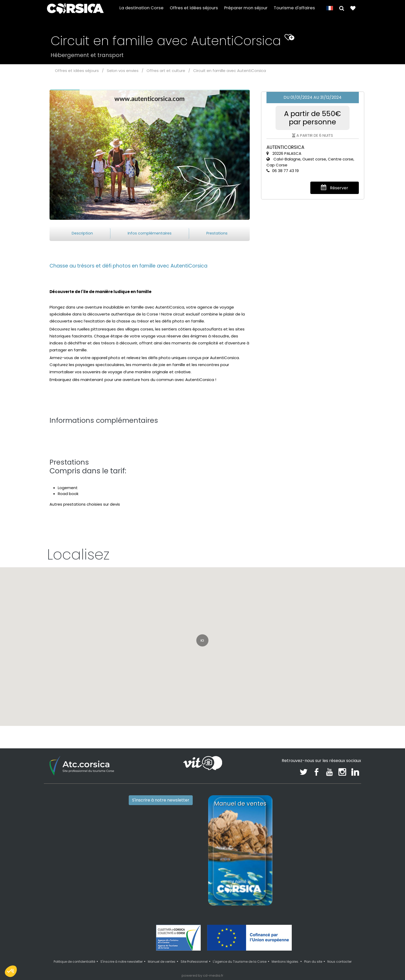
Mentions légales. (285, 962)
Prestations (217, 233)
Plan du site (313, 962)
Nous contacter (339, 962)
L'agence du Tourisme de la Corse (240, 962)
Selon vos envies (123, 71)
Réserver (335, 188)
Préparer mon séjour (246, 8)
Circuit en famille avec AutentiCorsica (230, 71)
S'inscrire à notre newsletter (161, 800)
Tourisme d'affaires (294, 8)
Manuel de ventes (162, 962)
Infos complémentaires (150, 233)
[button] (342, 8)
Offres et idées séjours (194, 8)
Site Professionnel (194, 962)
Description (82, 233)
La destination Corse (141, 8)
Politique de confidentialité (74, 962)
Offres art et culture (166, 71)
